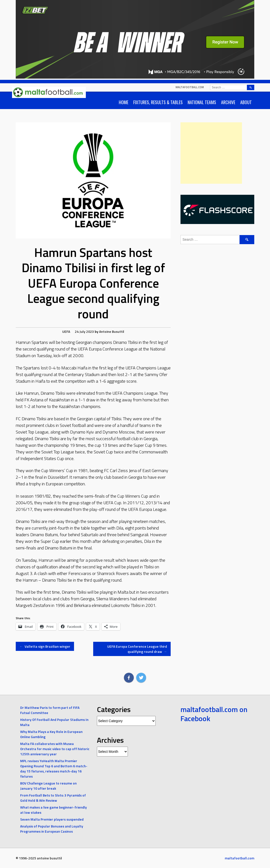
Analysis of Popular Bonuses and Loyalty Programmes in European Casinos (52, 829)
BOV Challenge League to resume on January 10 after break (48, 786)
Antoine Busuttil (112, 331)
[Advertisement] (211, 153)
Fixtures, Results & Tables (158, 102)
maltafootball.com (190, 87)
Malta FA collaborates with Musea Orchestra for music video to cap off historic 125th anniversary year (55, 749)
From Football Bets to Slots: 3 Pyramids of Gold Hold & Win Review (53, 798)
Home (124, 102)
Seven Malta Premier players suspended (52, 819)
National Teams (202, 102)
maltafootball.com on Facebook (214, 714)
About (246, 102)
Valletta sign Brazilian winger (45, 646)
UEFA (66, 331)
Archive (228, 102)
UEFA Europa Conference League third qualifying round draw (137, 649)
